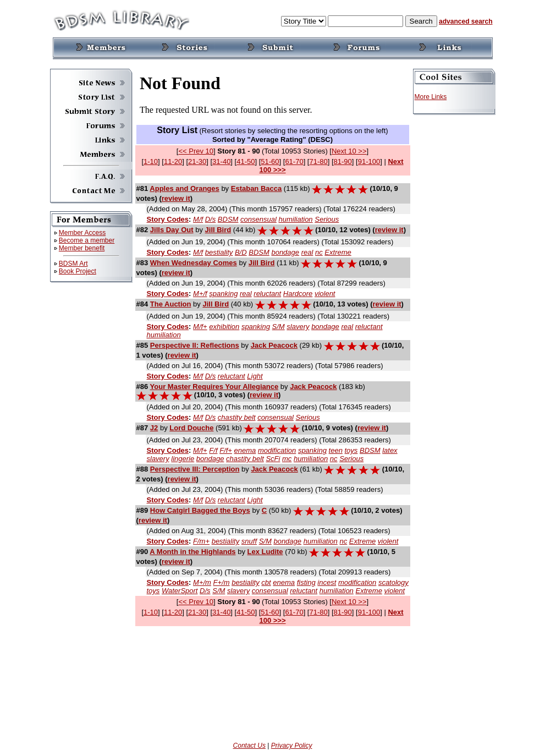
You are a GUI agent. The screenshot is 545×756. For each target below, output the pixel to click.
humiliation (295, 219)
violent (325, 294)
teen (336, 450)
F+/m (222, 582)
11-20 (173, 161)
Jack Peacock (274, 345)
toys (351, 450)
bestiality (219, 252)
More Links (431, 97)
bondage (285, 252)
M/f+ (200, 327)
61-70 (294, 161)
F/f (213, 450)
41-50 (246, 161)
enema (245, 450)
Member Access (82, 233)
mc (287, 459)
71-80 (318, 161)
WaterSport (180, 591)
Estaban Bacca (257, 188)
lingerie (183, 459)
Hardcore (298, 294)
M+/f (200, 294)
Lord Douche (191, 428)
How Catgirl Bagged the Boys (200, 510)
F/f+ (226, 450)
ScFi (273, 459)
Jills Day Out (172, 230)
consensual (258, 219)
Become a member (87, 240)
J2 (154, 428)
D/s (211, 219)
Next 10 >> (349, 151)
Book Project (78, 271)
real (307, 252)
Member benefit (82, 248)
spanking (223, 294)
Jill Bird (218, 230)
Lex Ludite (265, 552)
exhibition (224, 327)
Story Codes (168, 219)
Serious (327, 219)
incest (327, 582)
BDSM (228, 219)
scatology (393, 582)
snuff (249, 541)
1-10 (151, 161)
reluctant (267, 294)
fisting (306, 582)
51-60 (270, 161)
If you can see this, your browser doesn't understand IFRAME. (273, 96)
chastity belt (237, 417)
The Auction (171, 304)
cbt (266, 582)
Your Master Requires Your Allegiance (214, 387)
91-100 (369, 161)
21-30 (197, 161)
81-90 (343, 161)
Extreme (338, 252)
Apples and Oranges (184, 188)
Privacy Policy (292, 746)
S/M (279, 327)
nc (319, 252)
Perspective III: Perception (195, 469)
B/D (241, 252)
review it (176, 198)
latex (390, 450)
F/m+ (201, 541)
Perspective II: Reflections (195, 345)
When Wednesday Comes (194, 263)
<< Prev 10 (196, 151)
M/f (198, 219)
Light (255, 376)
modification (277, 450)
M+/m (202, 582)
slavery (298, 327)
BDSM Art (73, 264)
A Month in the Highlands (192, 552)
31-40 (221, 161)
